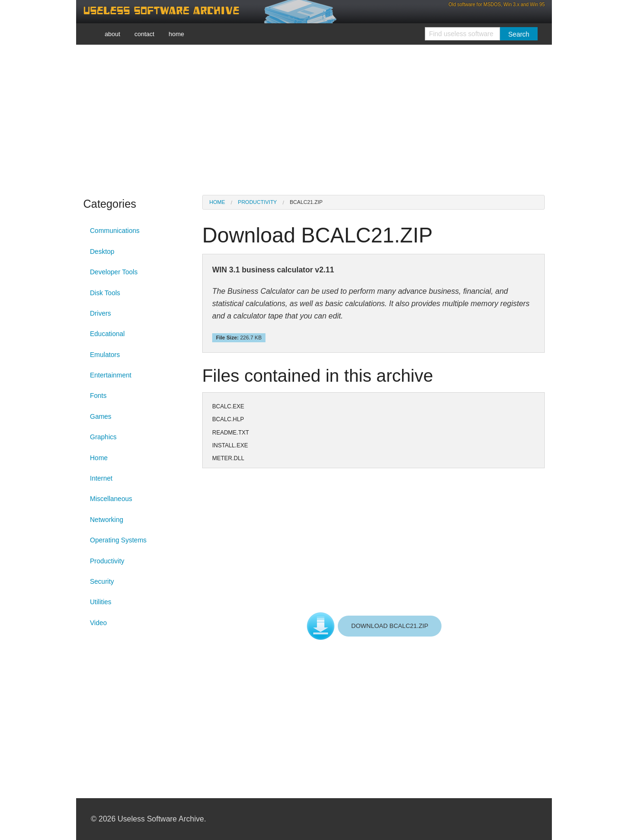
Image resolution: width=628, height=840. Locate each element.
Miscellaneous (111, 499)
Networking (107, 520)
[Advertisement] (314, 119)
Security (102, 581)
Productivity (107, 561)
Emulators (105, 355)
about (113, 34)
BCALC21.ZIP (306, 202)
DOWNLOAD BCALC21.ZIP (390, 626)
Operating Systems (118, 540)
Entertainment (111, 375)
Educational (107, 334)
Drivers (100, 313)
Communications (115, 231)
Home (99, 458)
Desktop (102, 251)
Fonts (98, 396)
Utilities (101, 602)
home (176, 34)
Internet (101, 478)
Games (101, 416)
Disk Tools (105, 293)
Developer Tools (114, 272)
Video (98, 623)
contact (145, 34)
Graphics (103, 437)
